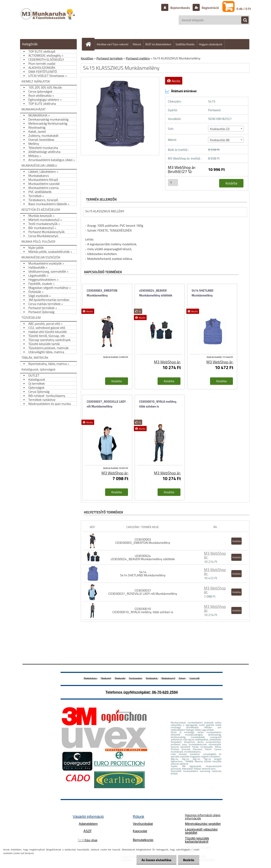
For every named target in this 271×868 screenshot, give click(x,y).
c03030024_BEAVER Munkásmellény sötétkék (156, 293)
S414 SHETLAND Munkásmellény (202, 293)
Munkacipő (106, 678)
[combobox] (226, 129)
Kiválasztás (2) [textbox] (220, 129)
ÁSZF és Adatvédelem (158, 44)
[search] (243, 20)
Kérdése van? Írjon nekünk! (113, 44)
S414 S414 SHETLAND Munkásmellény (143, 574)
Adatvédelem (88, 824)
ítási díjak (88, 840)
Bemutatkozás (143, 840)
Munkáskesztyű (168, 678)
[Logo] (48, 18)
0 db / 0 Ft (244, 9)
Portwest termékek (110, 58)
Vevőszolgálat (143, 824)
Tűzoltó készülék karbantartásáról (197, 840)
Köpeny (182, 678)
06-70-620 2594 (165, 692)
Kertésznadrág (136, 678)
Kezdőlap (87, 58)
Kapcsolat (140, 831)
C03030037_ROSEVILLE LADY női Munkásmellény (106, 404)
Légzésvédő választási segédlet (201, 831)
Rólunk (137, 44)
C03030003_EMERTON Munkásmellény (102, 293)
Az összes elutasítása (156, 860)
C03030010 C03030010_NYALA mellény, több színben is (143, 610)
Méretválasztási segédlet (203, 824)
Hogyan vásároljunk (211, 44)
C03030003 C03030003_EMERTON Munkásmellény (143, 541)
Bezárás (189, 860)
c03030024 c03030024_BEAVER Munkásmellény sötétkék (143, 557)
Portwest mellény (138, 58)
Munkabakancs (90, 678)
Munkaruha (120, 678)
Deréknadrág (152, 678)
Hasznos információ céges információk (203, 817)
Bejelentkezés (180, 8)
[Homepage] (90, 44)
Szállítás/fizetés (185, 44)
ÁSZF (88, 831)
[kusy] (173, 183)
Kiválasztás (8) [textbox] (220, 140)
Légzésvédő (195, 678)
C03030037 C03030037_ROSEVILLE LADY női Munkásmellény (143, 592)
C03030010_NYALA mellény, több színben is (158, 404)
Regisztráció (210, 8)
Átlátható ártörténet (181, 91)
